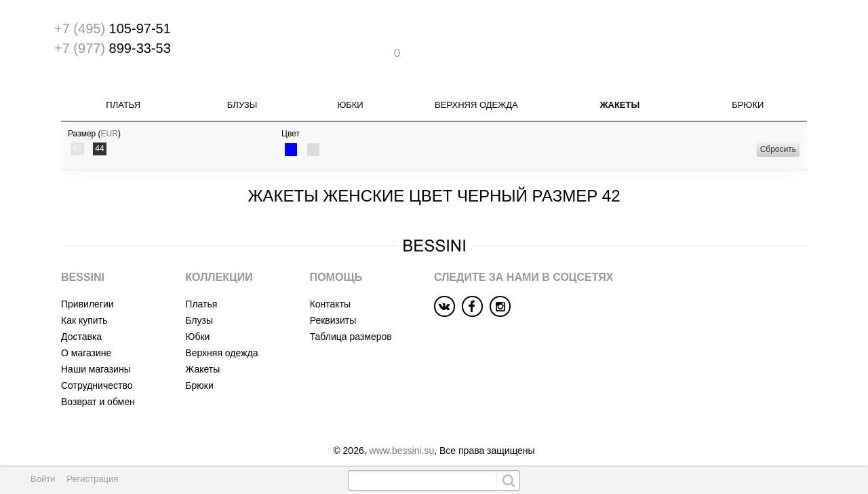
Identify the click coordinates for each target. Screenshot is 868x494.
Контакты (330, 290)
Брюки (748, 91)
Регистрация (92, 479)
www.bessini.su (402, 436)
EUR (110, 120)
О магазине (86, 339)
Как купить (84, 306)
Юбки (350, 91)
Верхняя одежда (476, 91)
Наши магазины (96, 355)
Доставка (81, 322)
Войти (43, 479)
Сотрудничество (97, 371)
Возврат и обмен (98, 387)
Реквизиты (333, 306)
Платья (123, 91)
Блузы (242, 91)
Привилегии (87, 290)
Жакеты (620, 91)
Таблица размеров (351, 322)
